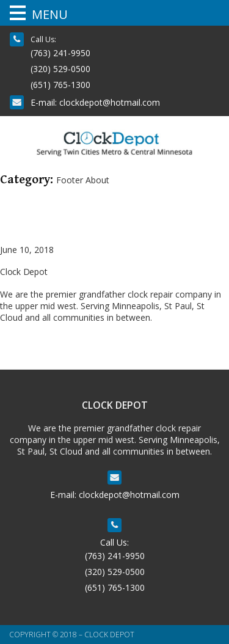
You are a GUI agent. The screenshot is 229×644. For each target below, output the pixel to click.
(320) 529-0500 (60, 69)
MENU (50, 14)
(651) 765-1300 (60, 85)
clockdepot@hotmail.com (110, 102)
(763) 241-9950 (60, 53)
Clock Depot (24, 272)
